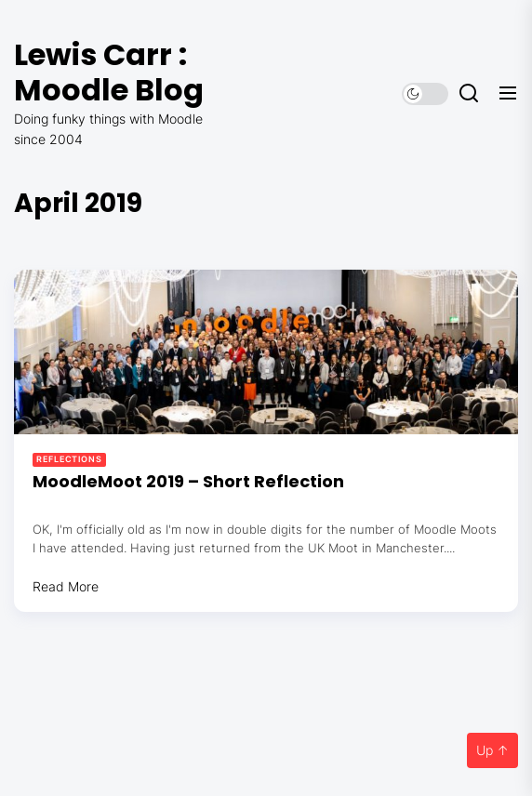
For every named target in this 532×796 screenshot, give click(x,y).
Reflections (69, 459)
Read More (66, 586)
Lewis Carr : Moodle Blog (109, 72)
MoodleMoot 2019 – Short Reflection (188, 481)
